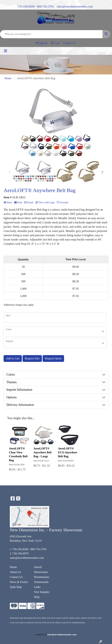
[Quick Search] (51, 34)
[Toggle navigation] (6, 51)
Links (37, 587)
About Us (15, 572)
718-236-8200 (26, 6)
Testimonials (41, 582)
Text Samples (42, 592)
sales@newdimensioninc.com (75, 6)
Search (38, 567)
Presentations (42, 577)
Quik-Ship (16, 587)
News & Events (19, 582)
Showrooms (41, 572)
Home (13, 567)
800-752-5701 (45, 6)
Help (37, 597)
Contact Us (16, 577)
